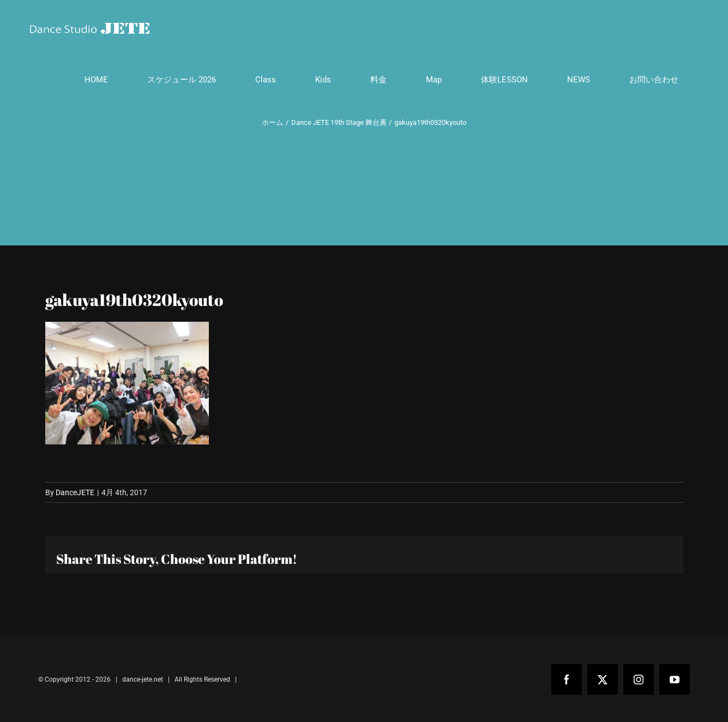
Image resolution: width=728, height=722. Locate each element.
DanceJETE (75, 492)
